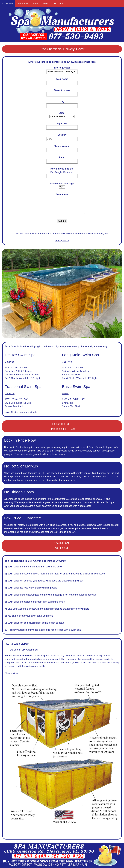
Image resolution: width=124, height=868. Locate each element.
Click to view (11, 673)
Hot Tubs (59, 3)
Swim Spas (23, 3)
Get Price (10, 362)
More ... (46, 3)
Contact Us (8, 3)
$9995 (65, 394)
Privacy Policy (62, 241)
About (35, 3)
